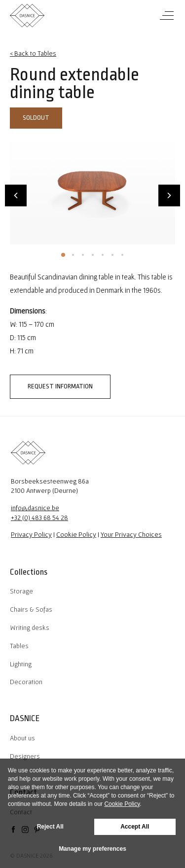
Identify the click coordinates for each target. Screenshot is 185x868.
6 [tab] (112, 255)
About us (22, 738)
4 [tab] (93, 255)
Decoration (26, 682)
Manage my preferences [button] (92, 849)
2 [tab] (73, 255)
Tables (19, 646)
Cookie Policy (76, 534)
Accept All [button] (135, 827)
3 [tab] (83, 255)
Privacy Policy (31, 534)
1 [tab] (63, 255)
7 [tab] (122, 255)
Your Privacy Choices (131, 534)
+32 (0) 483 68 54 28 (39, 518)
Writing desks (30, 627)
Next (169, 195)
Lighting (21, 664)
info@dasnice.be (35, 508)
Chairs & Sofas (31, 609)
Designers (25, 756)
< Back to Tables (33, 53)
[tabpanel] (92, 190)
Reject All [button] (50, 827)
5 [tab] (103, 255)
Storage (21, 591)
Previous (16, 195)
